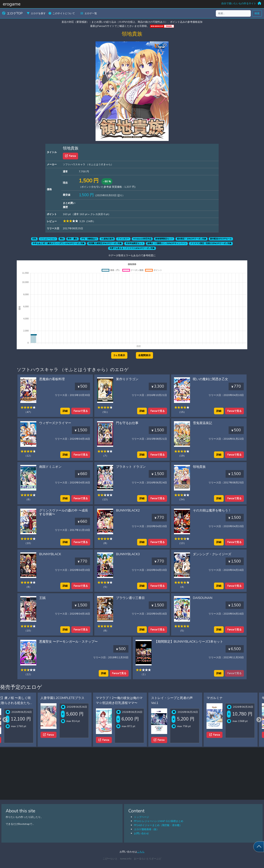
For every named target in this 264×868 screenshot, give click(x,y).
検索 (257, 13)
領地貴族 (199, 467)
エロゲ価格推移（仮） (146, 829)
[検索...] (233, 13)
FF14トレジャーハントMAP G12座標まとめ (159, 821)
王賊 (42, 598)
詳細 (65, 411)
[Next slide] (259, 720)
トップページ (141, 817)
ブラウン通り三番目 (130, 598)
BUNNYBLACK (50, 554)
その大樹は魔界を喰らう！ (212, 510)
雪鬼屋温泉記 (202, 423)
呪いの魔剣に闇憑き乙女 (210, 379)
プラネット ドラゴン (131, 467)
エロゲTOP (12, 13)
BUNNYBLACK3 (128, 554)
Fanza (70, 156)
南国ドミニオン (50, 467)
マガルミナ (178, 698)
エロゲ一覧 (89, 13)
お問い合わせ (141, 833)
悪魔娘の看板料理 (52, 379)
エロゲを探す (36, 13)
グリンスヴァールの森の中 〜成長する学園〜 (64, 512)
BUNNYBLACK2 (128, 510)
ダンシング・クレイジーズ (212, 554)
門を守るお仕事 (127, 423)
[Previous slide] (5, 720)
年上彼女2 (232, 698)
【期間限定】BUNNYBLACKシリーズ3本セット (189, 642)
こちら (141, 852)
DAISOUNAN (203, 598)
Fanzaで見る (81, 411)
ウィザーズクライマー (55, 423)
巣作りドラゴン (127, 379)
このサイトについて (62, 13)
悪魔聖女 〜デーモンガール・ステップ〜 (68, 642)
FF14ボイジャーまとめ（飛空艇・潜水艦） (158, 825)
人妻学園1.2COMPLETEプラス (26, 698)
